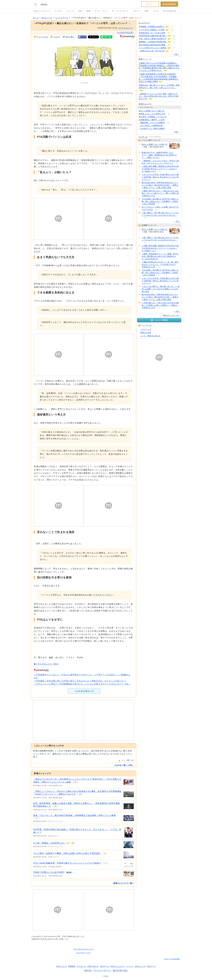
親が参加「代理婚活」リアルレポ (153, 117)
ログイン (150, 4)
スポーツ (137, 11)
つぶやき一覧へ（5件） (124, 765)
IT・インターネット (120, 11)
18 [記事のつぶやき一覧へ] (73, 843)
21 (174, 39)
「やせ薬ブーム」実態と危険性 (152, 129)
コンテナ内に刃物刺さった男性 (152, 30)
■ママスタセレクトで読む (46, 664)
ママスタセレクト (126, 28)
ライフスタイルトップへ (84, 949)
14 (169, 33)
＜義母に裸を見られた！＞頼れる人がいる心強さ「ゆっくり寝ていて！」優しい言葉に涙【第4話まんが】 (160, 193)
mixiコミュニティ (118, 966)
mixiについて (62, 966)
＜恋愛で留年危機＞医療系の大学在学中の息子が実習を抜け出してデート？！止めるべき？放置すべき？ (160, 169)
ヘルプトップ (146, 329)
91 (168, 120)
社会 (80, 11)
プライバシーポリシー (102, 970)
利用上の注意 (146, 333)
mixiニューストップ (42, 11)
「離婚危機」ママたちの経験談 (152, 123)
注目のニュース (145, 104)
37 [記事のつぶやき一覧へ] (56, 806)
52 (170, 117)
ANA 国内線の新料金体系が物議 (152, 45)
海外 (147, 11)
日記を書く (70, 37)
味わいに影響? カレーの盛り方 (152, 111)
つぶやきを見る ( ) (84, 691)
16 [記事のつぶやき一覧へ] (75, 782)
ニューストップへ (84, 953)
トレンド (70, 11)
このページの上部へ (172, 959)
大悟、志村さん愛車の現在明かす (153, 39)
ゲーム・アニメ (101, 11)
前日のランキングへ (171, 315)
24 (168, 123)
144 (168, 111)
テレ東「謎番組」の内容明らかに (49, 843)
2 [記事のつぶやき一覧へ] (37, 818)
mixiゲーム (105, 966)
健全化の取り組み (120, 970)
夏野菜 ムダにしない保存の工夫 (152, 114)
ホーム (36, 18)
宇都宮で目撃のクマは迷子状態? (49, 872)
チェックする (42, 37)
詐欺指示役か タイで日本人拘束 (152, 33)
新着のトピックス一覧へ (124, 883)
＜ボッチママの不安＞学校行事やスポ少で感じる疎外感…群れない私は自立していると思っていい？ (160, 177)
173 (168, 129)
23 (172, 30)
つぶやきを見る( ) (125, 32)
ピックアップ (144, 23)
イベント (130, 966)
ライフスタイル (169, 11)
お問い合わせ (93, 966)
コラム (156, 11)
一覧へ (176, 54)
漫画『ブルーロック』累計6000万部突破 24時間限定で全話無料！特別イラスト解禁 (74, 815)
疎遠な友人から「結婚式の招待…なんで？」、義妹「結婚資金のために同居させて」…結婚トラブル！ (159, 155)
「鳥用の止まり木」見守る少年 (152, 51)
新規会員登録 (169, 4)
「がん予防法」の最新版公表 (151, 126)
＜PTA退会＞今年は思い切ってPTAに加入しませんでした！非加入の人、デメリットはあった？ (80, 681)
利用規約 (72, 966)
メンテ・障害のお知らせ (150, 336)
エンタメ (58, 11)
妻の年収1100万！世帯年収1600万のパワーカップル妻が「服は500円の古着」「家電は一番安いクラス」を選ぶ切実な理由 (160, 185)
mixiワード (151, 966)
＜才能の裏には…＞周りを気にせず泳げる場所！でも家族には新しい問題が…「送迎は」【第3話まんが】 (160, 305)
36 (169, 45)
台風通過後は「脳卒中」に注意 (152, 120)
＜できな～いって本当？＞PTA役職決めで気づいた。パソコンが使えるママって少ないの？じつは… (82, 684)
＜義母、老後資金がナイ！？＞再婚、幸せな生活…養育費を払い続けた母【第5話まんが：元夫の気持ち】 (160, 256)
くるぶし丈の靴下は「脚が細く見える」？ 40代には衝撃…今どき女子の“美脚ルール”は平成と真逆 (161, 289)
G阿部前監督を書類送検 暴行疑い (153, 36)
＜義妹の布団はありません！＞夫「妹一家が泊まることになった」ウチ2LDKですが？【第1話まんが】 (160, 265)
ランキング (143, 137)
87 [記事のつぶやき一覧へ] (69, 872)
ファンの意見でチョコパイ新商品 (153, 48)
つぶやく (57, 37)
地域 (88, 11)
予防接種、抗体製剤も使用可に (152, 27)
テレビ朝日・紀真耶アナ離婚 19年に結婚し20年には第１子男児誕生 (67, 853)
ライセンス (81, 966)
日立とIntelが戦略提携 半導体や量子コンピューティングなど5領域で (67, 863)
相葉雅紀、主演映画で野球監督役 (153, 42)
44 (174, 36)
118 (166, 126)
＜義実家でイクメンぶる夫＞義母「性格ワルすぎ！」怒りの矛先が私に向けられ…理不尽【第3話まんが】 (159, 96)
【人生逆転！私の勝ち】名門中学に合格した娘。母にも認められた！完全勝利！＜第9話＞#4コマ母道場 (160, 201)
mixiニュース (47, 18)
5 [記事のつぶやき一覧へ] (105, 853)
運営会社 (88, 970)
